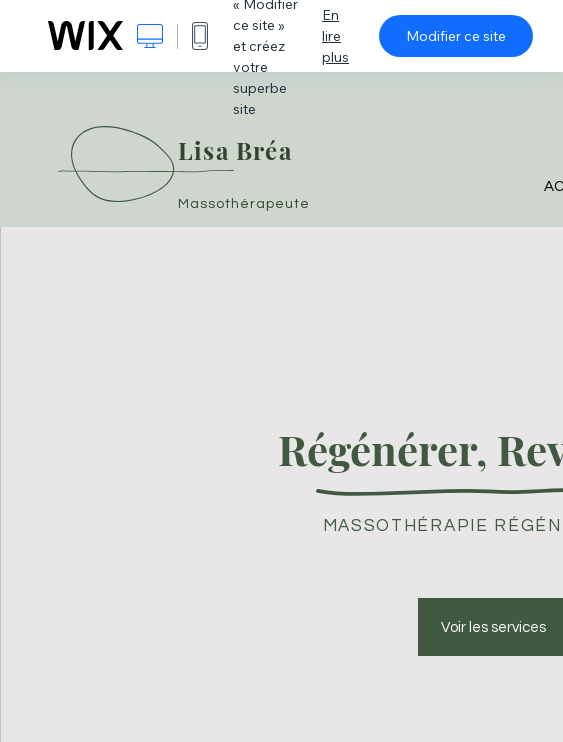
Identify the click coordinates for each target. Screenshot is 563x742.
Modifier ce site (456, 36)
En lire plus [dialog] (335, 36)
